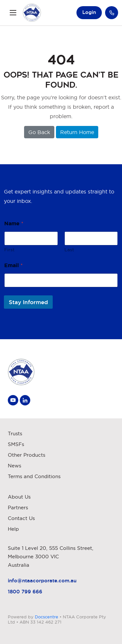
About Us (19, 497)
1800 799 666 (25, 592)
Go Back (39, 132)
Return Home (77, 132)
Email (14, 265)
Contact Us (21, 518)
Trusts (15, 433)
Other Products (27, 455)
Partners (18, 508)
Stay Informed (28, 302)
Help (13, 529)
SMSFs (16, 444)
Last (69, 250)
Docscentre (47, 617)
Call (112, 13)
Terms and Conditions (34, 476)
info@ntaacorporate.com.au (42, 581)
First (9, 250)
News (14, 466)
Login (89, 12)
